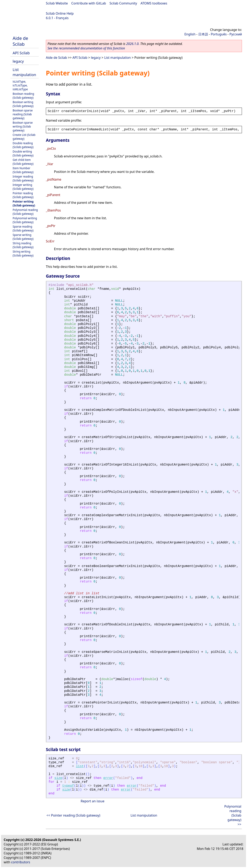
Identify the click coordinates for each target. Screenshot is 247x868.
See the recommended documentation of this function (86, 48)
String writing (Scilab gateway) (23, 253)
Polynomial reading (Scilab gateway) (25, 212)
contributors (21, 862)
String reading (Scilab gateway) (23, 245)
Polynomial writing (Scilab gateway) (25, 220)
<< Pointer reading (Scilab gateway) (73, 815)
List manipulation (24, 72)
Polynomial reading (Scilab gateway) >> (233, 815)
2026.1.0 (132, 44)
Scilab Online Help (60, 13)
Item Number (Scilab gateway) (23, 170)
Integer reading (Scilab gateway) (23, 178)
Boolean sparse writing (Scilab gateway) (23, 126)
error (108, 778)
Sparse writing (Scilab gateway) (23, 237)
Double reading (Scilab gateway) (23, 145)
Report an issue (93, 801)
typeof (68, 786)
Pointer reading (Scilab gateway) (23, 195)
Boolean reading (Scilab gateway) (23, 96)
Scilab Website (57, 3)
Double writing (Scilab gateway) (23, 153)
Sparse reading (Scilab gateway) (23, 228)
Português (219, 34)
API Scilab (21, 53)
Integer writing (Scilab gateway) (23, 187)
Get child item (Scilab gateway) (23, 162)
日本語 (203, 34)
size (58, 778)
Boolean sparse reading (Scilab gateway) (23, 114)
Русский (236, 34)
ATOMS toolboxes (154, 3)
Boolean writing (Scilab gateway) (23, 104)
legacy (18, 61)
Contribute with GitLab (89, 3)
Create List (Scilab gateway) (24, 137)
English (190, 34)
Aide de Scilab (20, 41)
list (80, 766)
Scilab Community (123, 3)
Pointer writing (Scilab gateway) (24, 203)
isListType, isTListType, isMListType (20, 85)
